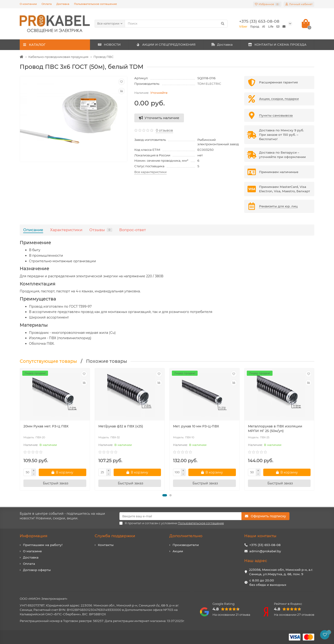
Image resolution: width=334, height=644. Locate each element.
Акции (178, 551)
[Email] (180, 516)
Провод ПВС (104, 57)
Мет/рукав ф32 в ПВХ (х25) (121, 426)
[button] (165, 495)
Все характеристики (150, 172)
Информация (34, 536)
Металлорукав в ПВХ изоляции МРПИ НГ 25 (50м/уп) (275, 429)
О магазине (32, 551)
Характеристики (66, 230)
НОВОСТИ (109, 44)
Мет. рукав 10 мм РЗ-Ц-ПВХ (196, 426)
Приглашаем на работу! (43, 545)
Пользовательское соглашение (95, 4)
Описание (33, 230)
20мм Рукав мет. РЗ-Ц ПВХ (46, 426)
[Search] (176, 24)
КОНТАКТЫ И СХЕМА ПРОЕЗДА (277, 44)
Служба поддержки (115, 536)
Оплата (47, 4)
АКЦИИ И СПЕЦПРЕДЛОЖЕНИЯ (166, 44)
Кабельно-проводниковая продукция (58, 57)
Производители (186, 545)
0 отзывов (164, 130)
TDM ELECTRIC (209, 84)
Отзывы (101, 230)
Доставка (63, 4)
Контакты (106, 545)
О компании (28, 4)
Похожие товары (107, 361)
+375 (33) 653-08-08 (265, 545)
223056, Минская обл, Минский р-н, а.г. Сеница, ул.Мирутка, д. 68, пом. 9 (281, 572)
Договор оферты (37, 570)
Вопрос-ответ (133, 230)
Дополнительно (186, 536)
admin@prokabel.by (265, 551)
